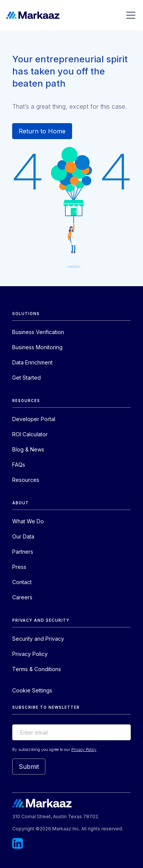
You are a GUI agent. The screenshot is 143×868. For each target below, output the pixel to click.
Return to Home (42, 131)
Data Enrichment (32, 362)
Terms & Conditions (37, 669)
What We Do (28, 521)
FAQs (19, 465)
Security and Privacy (38, 639)
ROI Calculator (30, 434)
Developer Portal (34, 419)
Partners (23, 552)
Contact (22, 582)
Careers (22, 597)
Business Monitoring (37, 347)
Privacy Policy (30, 654)
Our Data (23, 536)
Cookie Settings (32, 690)
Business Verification (38, 332)
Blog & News (28, 449)
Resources (26, 480)
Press (19, 567)
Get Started (27, 378)
